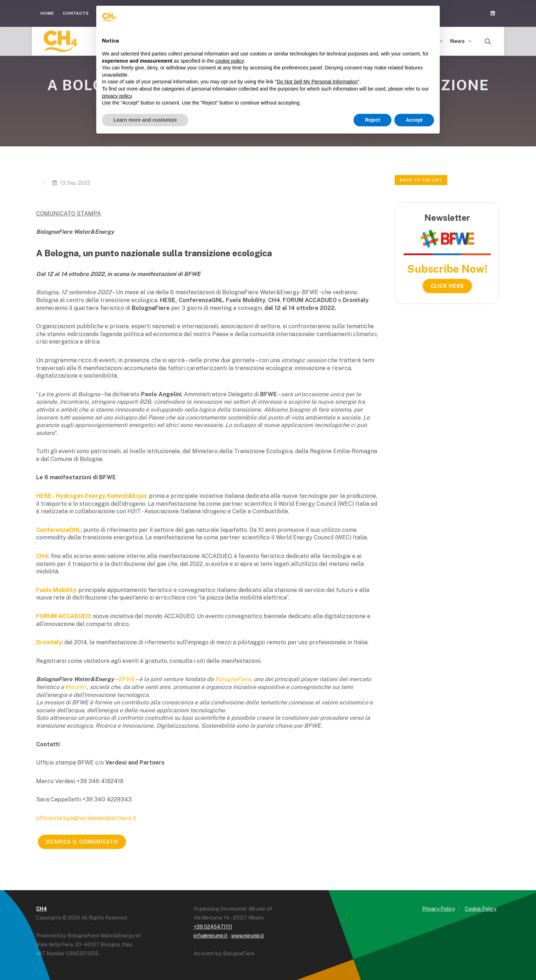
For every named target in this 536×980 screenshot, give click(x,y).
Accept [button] (414, 120)
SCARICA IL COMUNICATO (82, 842)
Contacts (75, 13)
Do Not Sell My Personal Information (317, 82)
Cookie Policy (481, 909)
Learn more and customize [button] (145, 120)
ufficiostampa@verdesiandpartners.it (86, 818)
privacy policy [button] (117, 96)
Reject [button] (372, 120)
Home (47, 13)
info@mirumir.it (211, 936)
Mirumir (76, 687)
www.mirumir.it (248, 936)
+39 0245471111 (213, 927)
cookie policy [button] (230, 61)
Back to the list (421, 180)
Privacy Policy (438, 909)
